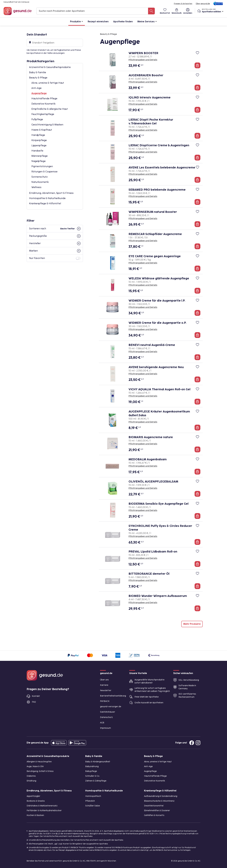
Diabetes (31, 776)
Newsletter (106, 690)
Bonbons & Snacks (36, 801)
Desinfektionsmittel (154, 806)
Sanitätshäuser (108, 712)
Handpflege (38, 135)
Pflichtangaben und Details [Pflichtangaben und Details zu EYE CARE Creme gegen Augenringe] (143, 263)
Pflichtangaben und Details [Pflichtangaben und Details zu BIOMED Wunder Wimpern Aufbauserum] (143, 603)
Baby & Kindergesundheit (98, 762)
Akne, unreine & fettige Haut (48, 83)
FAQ (34, 702)
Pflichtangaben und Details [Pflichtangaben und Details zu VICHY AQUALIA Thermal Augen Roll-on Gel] (143, 396)
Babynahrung (92, 766)
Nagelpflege (39, 161)
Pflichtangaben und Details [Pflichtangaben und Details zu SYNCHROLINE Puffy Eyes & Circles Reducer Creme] (143, 536)
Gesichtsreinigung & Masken (47, 125)
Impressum (105, 728)
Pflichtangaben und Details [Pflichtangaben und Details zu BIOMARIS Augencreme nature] (143, 444)
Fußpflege (37, 119)
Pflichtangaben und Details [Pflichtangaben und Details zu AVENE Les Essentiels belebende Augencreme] (143, 174)
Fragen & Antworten (183, 4)
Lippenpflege (39, 145)
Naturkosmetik (40, 182)
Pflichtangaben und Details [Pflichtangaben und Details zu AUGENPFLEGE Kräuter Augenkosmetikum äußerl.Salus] (143, 422)
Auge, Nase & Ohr (35, 766)
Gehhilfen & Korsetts (154, 815)
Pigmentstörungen (42, 166)
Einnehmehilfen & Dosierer (157, 811)
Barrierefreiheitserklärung (113, 696)
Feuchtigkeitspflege (43, 114)
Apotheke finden (123, 22)
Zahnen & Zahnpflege (96, 781)
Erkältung (31, 781)
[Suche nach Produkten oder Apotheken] (151, 11)
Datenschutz (106, 717)
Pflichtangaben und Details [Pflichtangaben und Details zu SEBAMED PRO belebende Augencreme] (143, 196)
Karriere (104, 685)
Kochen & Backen (35, 815)
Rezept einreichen (98, 22)
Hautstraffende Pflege (44, 99)
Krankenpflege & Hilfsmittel (45, 203)
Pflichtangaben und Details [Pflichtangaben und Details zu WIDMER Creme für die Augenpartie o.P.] (143, 329)
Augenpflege (39, 93)
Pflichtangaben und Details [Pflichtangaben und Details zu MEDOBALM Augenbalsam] (143, 466)
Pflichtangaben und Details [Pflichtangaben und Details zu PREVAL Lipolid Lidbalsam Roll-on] (143, 558)
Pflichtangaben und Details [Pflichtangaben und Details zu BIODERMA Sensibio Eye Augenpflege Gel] (143, 510)
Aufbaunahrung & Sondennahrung (161, 796)
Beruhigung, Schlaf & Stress (40, 771)
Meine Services (147, 21)
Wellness (36, 187)
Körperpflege (39, 140)
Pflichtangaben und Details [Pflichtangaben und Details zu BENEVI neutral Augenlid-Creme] (143, 352)
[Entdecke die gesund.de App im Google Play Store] (77, 743)
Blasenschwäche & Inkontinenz (159, 801)
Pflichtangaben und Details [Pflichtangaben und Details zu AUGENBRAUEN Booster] (143, 82)
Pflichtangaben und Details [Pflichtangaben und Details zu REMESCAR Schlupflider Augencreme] (143, 241)
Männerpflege (40, 156)
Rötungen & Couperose (44, 172)
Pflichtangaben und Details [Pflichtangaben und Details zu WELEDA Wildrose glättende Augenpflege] (143, 285)
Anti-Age (36, 88)
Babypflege (91, 771)
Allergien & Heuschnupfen (39, 762)
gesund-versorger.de (111, 707)
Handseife (37, 151)
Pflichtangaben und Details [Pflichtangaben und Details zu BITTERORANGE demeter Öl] (143, 580)
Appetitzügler (33, 796)
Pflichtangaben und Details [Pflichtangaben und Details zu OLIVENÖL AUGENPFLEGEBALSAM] (143, 488)
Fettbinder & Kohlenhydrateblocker (44, 811)
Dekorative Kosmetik (44, 104)
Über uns (104, 680)
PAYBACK (105, 701)
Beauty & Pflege (38, 78)
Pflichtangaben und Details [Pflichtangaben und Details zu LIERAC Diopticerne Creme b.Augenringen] (143, 152)
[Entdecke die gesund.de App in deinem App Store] (59, 743)
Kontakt (36, 696)
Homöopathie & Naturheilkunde (47, 198)
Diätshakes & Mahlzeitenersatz (42, 806)
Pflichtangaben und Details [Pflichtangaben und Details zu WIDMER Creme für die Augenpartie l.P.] (143, 307)
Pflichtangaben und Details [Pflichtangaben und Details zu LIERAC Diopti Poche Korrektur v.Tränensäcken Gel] (143, 130)
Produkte (77, 21)
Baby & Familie (38, 72)
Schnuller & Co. (93, 776)
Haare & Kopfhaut (42, 130)
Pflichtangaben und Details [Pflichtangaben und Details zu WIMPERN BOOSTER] (143, 60)
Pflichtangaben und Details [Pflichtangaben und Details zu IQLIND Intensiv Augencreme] (143, 104)
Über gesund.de (203, 4)
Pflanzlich (90, 801)
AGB (102, 723)
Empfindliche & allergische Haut (50, 109)
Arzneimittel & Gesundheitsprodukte (50, 67)
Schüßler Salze (93, 806)
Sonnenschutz (40, 177)
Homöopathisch (93, 796)
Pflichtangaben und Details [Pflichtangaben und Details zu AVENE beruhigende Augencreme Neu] (143, 374)
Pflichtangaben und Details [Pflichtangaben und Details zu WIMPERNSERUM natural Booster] (143, 219)
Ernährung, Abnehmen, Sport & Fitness (51, 193)
